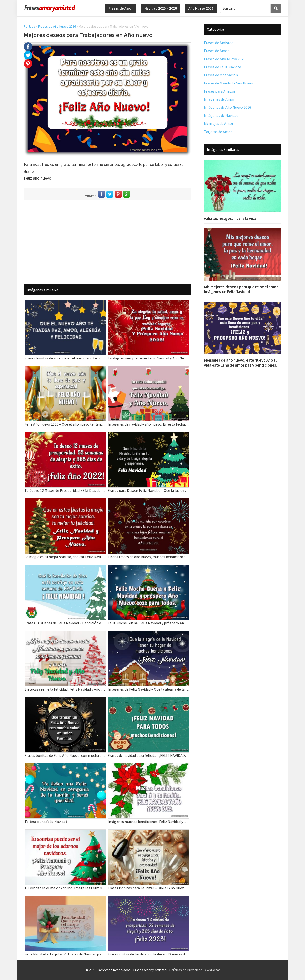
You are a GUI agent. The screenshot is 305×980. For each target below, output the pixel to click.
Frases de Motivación (221, 75)
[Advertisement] (107, 242)
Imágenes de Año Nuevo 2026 (228, 107)
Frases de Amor (216, 51)
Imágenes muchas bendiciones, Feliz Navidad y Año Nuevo (148, 822)
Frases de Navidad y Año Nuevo (229, 83)
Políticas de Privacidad (186, 970)
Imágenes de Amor (219, 99)
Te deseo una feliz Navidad (46, 822)
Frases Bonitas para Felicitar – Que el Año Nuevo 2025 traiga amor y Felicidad (148, 888)
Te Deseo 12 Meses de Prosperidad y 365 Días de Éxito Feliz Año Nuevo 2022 (65, 490)
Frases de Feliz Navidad (223, 67)
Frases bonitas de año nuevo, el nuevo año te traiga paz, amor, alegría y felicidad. (65, 358)
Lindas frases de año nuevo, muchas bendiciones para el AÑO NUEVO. (148, 557)
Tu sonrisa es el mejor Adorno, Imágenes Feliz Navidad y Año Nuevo (65, 888)
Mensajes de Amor (219, 123)
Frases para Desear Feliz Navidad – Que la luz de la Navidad (148, 490)
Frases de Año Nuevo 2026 (57, 26)
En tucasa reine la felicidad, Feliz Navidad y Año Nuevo (65, 689)
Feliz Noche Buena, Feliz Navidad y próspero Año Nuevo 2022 (148, 623)
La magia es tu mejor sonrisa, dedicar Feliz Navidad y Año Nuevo (65, 557)
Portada (30, 26)
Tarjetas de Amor (218, 132)
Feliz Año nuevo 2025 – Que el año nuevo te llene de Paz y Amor (65, 424)
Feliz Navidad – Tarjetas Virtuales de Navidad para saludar (65, 954)
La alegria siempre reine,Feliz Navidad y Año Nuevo (148, 358)
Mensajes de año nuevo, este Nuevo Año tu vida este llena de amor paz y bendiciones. (241, 363)
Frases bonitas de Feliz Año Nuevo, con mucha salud (65, 755)
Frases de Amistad (219, 43)
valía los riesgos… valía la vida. (231, 218)
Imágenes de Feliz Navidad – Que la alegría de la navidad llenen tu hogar (148, 689)
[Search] (276, 8)
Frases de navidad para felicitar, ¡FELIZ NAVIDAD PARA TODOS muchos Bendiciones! (148, 755)
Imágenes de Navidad (221, 115)
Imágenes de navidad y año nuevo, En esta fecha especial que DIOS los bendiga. (148, 424)
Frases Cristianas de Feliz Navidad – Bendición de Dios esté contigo (65, 623)
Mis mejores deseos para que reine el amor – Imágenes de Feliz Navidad (242, 289)
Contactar (212, 970)
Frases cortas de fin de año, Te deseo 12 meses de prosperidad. (148, 954)
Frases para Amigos (220, 91)
